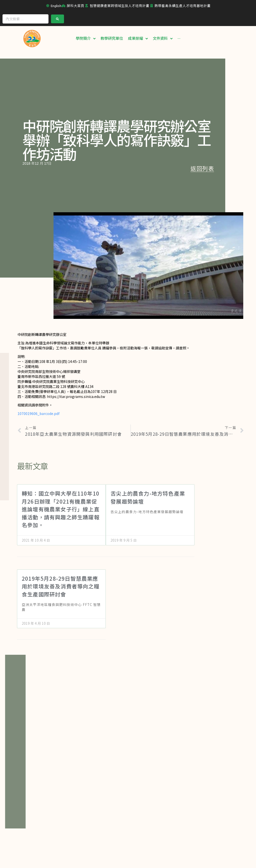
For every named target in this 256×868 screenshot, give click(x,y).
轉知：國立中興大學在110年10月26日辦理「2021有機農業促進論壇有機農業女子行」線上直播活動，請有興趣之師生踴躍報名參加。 (61, 509)
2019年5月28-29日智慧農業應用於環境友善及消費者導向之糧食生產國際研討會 (61, 586)
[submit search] (57, 19)
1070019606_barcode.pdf (38, 413)
